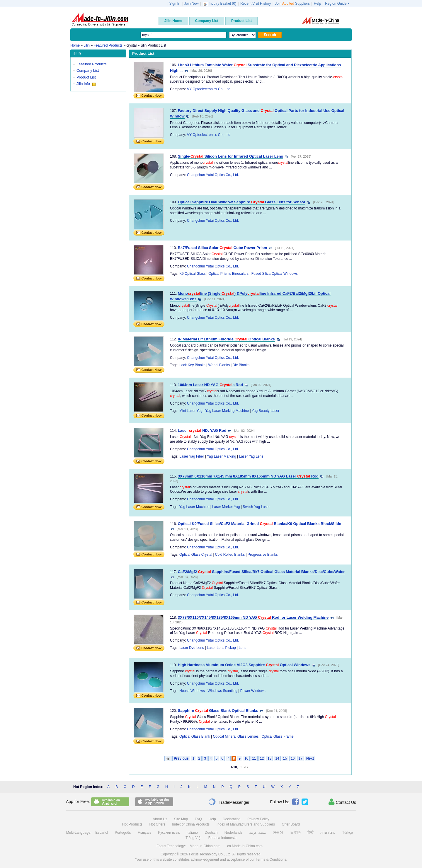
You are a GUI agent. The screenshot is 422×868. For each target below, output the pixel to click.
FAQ (198, 819)
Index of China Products (191, 824)
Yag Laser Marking (222, 456)
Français (144, 833)
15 (285, 758)
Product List (86, 77)
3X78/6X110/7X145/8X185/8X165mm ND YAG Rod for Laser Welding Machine (253, 617)
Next (310, 758)
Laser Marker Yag (226, 507)
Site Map (181, 819)
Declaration (232, 819)
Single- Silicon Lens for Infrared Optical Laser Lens (230, 156)
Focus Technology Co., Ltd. (210, 854)
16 (293, 758)
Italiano (192, 833)
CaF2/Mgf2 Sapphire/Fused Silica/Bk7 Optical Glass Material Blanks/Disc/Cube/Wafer (261, 572)
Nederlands (233, 833)
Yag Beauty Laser (266, 411)
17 (301, 758)
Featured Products (92, 64)
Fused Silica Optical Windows (275, 274)
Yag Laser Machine (194, 507)
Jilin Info (86, 84)
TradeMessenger (229, 802)
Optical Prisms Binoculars (228, 274)
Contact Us (342, 802)
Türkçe (348, 833)
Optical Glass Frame (277, 736)
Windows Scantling (223, 691)
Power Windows (253, 691)
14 (277, 758)
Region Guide (337, 4)
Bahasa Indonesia (222, 838)
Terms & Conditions (271, 860)
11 (254, 758)
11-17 (244, 767)
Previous (181, 758)
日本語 (295, 833)
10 (246, 758)
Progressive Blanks (263, 555)
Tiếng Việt (193, 838)
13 (269, 758)
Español (102, 833)
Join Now (192, 4)
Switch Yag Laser (256, 507)
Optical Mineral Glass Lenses (236, 736)
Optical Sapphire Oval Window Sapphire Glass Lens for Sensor (242, 202)
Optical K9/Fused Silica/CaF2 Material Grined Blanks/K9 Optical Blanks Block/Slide (260, 524)
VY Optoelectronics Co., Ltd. (209, 89)
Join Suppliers (292, 4)
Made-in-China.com (205, 846)
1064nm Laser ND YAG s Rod (210, 385)
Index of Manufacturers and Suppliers (246, 824)
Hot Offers (157, 824)
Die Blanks (241, 365)
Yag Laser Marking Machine (227, 411)
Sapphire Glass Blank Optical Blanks (218, 711)
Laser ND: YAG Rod (202, 430)
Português (123, 833)
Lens (242, 648)
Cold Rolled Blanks (230, 555)
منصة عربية (257, 833)
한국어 (278, 833)
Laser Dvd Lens (192, 648)
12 (262, 758)
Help (318, 4)
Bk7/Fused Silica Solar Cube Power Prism (223, 248)
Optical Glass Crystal (196, 555)
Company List (88, 71)
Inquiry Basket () (220, 4)
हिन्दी (310, 833)
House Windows (192, 691)
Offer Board (291, 824)
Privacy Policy (258, 819)
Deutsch (211, 833)
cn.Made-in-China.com (245, 846)
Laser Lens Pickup (221, 648)
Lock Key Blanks (192, 365)
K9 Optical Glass (192, 274)
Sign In (175, 4)
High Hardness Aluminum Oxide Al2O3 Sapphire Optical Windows (244, 665)
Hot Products (132, 824)
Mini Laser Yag (191, 411)
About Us (160, 819)
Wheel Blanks (219, 365)
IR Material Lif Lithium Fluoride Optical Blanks (226, 339)
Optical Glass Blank (195, 736)
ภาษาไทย (328, 833)
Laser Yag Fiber (192, 456)
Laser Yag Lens (251, 456)
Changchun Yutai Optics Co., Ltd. (213, 175)
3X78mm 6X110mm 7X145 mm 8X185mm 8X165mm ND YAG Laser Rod (248, 476)
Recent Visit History (256, 4)
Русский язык (169, 833)
